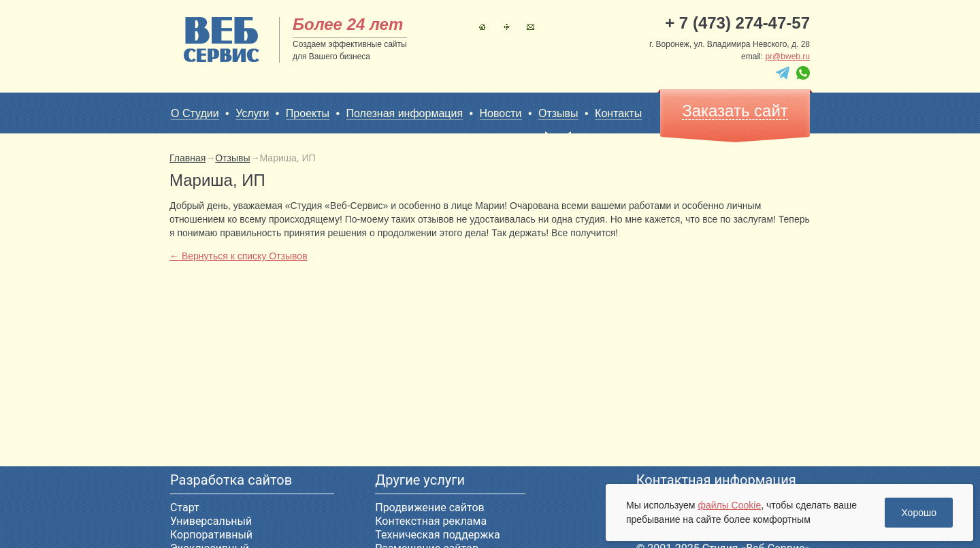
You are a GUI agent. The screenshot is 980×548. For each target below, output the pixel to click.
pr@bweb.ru (787, 57)
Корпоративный (211, 535)
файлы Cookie (729, 505)
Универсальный (211, 521)
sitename (222, 39)
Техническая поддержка (438, 535)
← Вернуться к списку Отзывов (239, 256)
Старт (185, 507)
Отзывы (558, 114)
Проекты (308, 113)
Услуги (252, 113)
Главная (482, 27)
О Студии (195, 113)
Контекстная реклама (431, 521)
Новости (501, 113)
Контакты (530, 27)
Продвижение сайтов (429, 507)
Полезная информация (405, 113)
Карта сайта (507, 27)
